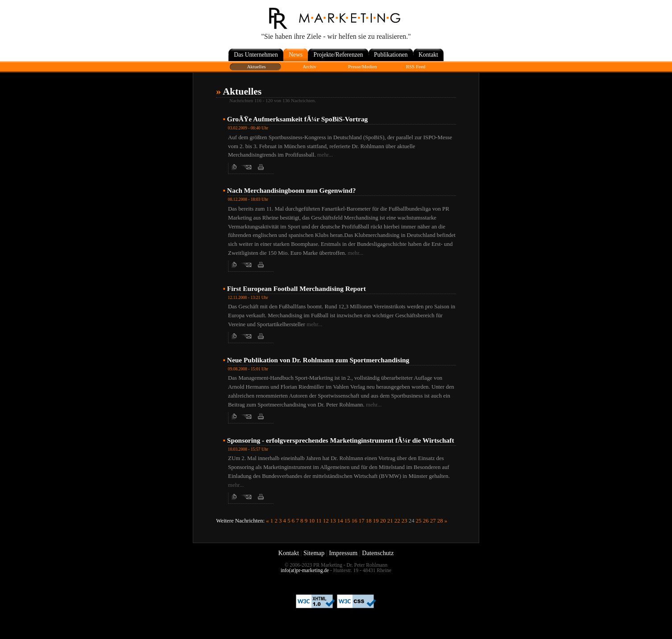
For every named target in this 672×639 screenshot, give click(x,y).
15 (347, 521)
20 (383, 521)
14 (340, 521)
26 (426, 521)
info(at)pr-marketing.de (305, 570)
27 (433, 521)
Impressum (343, 553)
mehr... (325, 155)
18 (369, 521)
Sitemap (314, 553)
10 (312, 521)
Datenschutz (378, 553)
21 (390, 521)
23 (404, 521)
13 (333, 521)
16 (355, 521)
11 (319, 521)
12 (326, 521)
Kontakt (289, 553)
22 (397, 521)
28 (440, 521)
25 (419, 521)
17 (362, 521)
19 (376, 521)
